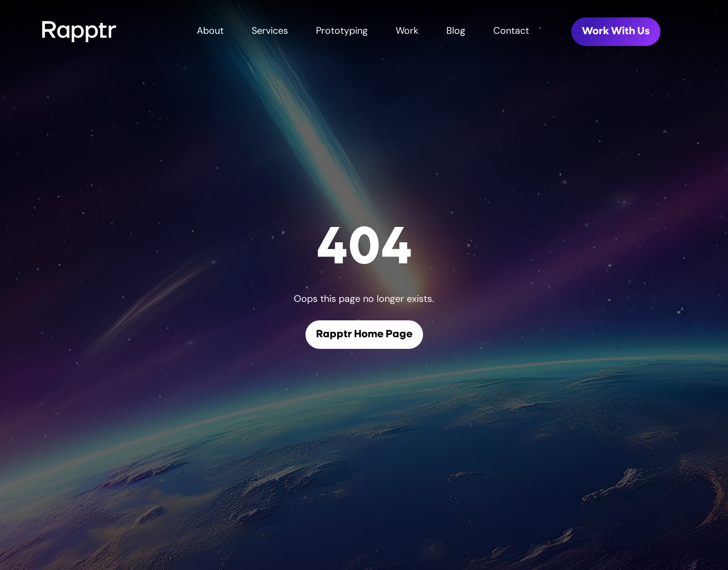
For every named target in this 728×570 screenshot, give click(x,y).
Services (270, 31)
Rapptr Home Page (364, 335)
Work (407, 31)
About (210, 31)
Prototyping (342, 31)
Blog (456, 31)
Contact (511, 31)
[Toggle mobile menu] (715, 32)
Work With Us (616, 32)
